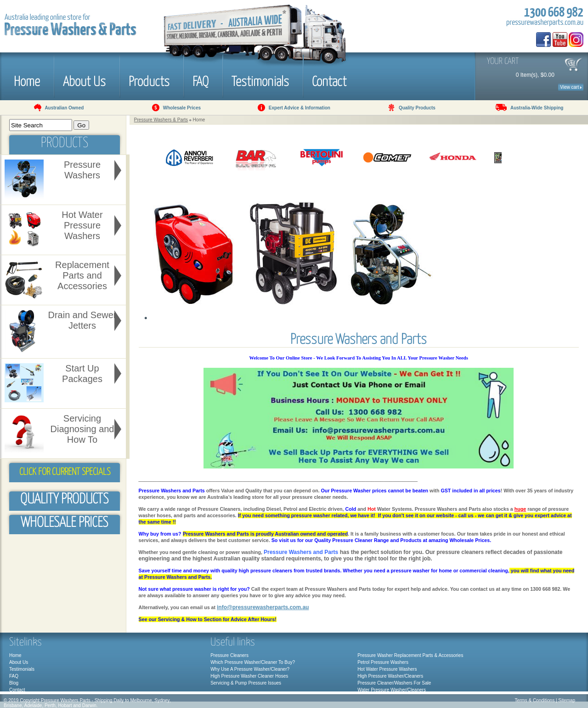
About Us (84, 80)
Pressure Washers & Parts (161, 120)
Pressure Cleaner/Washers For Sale (394, 683)
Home (27, 80)
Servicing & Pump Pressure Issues (246, 683)
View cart (571, 87)
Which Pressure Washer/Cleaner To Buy (251, 662)
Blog (14, 683)
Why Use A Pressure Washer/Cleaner (249, 669)
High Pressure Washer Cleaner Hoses (249, 676)
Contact (329, 80)
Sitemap (567, 700)
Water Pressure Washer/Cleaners (392, 690)
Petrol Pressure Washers (383, 662)
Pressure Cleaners (229, 655)
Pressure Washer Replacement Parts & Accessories (410, 655)
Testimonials (260, 80)
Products (149, 80)
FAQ (201, 80)
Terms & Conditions (534, 700)
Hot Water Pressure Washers (387, 669)
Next (513, 158)
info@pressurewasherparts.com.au (263, 607)
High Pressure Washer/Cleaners (390, 676)
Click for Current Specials (65, 472)
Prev (151, 158)
